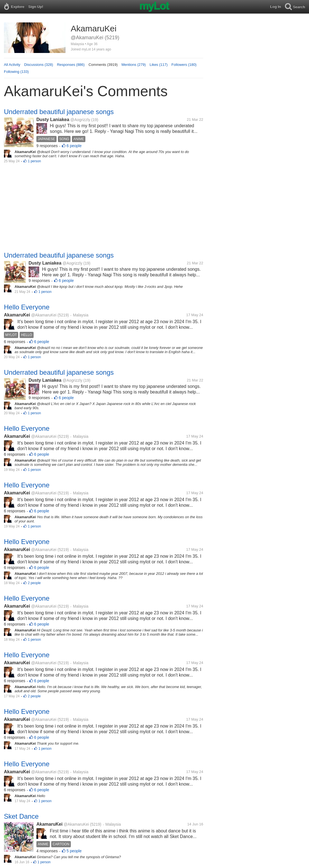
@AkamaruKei (44, 315)
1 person (34, 161)
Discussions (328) (38, 65)
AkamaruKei (17, 315)
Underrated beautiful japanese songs (59, 112)
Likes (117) (159, 65)
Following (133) (16, 72)
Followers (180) (184, 65)
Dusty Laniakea (53, 120)
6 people (74, 146)
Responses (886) (71, 65)
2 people (34, 583)
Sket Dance (21, 816)
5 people (74, 851)
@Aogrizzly (80, 120)
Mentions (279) (134, 65)
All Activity (12, 65)
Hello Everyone (27, 307)
